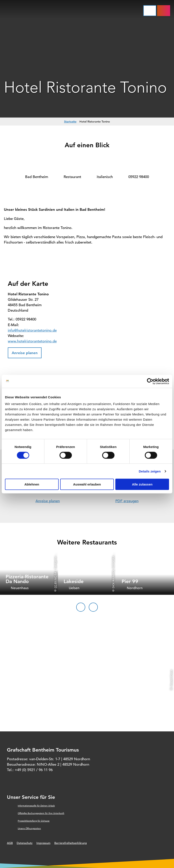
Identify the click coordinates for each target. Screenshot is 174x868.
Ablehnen (32, 484)
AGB (10, 843)
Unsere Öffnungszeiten (29, 828)
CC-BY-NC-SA (55, 580)
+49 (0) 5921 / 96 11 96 (34, 770)
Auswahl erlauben (87, 484)
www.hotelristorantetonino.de (32, 341)
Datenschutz (25, 843)
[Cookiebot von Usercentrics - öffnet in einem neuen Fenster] (150, 381)
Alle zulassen (142, 484)
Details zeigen (150, 471)
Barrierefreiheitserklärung (71, 843)
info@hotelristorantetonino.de (32, 330)
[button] (25, 353)
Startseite (70, 121)
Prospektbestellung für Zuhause (34, 821)
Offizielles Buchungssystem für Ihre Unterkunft (41, 813)
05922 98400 (139, 177)
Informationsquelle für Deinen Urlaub (36, 806)
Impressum (43, 843)
